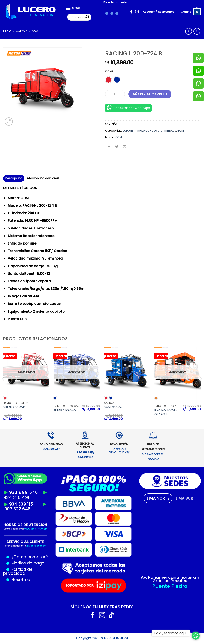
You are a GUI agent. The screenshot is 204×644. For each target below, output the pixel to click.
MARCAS (22, 31)
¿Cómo (19, 557)
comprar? (37, 557)
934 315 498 (17, 497)
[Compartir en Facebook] (109, 147)
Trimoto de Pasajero (148, 131)
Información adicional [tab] (43, 178)
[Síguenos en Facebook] (131, 12)
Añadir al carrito (150, 94)
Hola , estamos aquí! (171, 633)
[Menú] (73, 8)
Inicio (7, 31)
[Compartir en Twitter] (117, 147)
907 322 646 (17, 509)
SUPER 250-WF (14, 408)
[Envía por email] (125, 147)
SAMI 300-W (113, 408)
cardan (128, 131)
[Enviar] (88, 17)
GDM (35, 31)
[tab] (158, 498)
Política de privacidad (18, 571)
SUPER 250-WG (65, 411)
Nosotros (21, 580)
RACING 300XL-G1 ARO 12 (166, 412)
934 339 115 (21, 504)
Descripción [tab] (14, 178)
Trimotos (170, 131)
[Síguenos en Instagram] (137, 12)
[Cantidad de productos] (115, 94)
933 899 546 (24, 492)
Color (109, 71)
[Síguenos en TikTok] (111, 616)
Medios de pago (27, 563)
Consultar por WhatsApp (128, 108)
